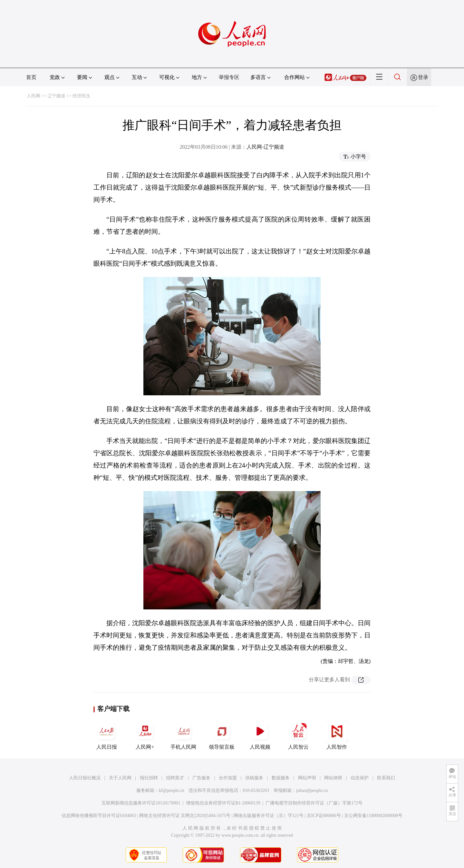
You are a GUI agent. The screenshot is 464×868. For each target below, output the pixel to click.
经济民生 (82, 96)
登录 (423, 77)
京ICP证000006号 (324, 816)
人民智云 (298, 735)
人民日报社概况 (85, 778)
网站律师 (333, 778)
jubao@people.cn (312, 790)
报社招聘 (149, 778)
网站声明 (307, 778)
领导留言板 (222, 735)
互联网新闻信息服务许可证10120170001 (141, 803)
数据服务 (281, 778)
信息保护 (360, 778)
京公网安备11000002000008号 (373, 816)
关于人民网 (120, 778)
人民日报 (107, 735)
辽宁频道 (56, 96)
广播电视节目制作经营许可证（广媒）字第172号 (314, 803)
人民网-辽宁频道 (265, 147)
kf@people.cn (172, 790)
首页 (31, 77)
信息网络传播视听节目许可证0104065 (99, 816)
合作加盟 (228, 778)
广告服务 (201, 778)
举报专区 (229, 77)
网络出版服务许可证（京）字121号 (269, 816)
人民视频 (260, 735)
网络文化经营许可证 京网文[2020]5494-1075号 (185, 816)
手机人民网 (183, 735)
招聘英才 (175, 778)
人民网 (34, 96)
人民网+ (145, 735)
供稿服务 (254, 778)
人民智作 (337, 735)
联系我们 (386, 778)
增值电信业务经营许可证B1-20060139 (223, 803)
